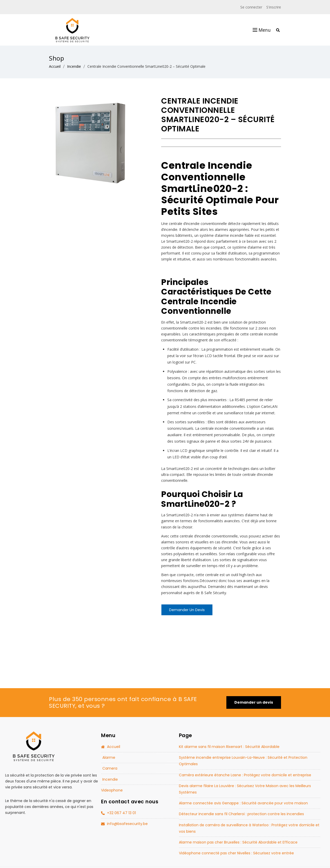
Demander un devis (187, 610)
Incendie (74, 66)
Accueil (55, 66)
